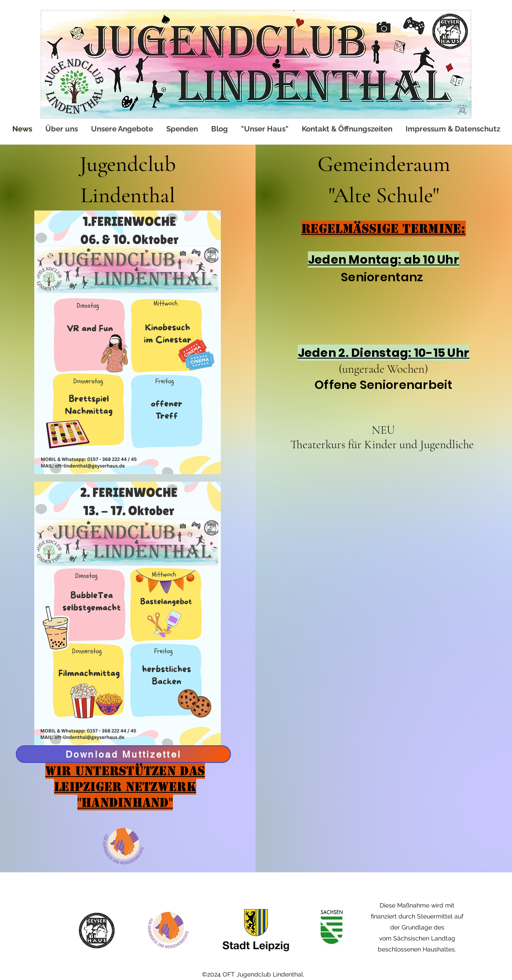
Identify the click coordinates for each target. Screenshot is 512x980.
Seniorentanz (384, 277)
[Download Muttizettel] (123, 754)
